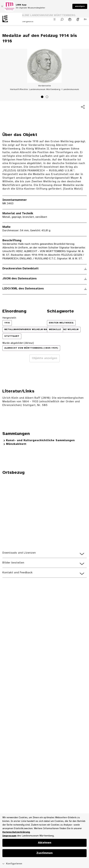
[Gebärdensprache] (78, 19)
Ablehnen (45, 843)
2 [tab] (47, 97)
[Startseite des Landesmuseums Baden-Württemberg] (11, 20)
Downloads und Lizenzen (19, 553)
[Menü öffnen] (55, 19)
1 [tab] (43, 97)
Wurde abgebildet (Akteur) (18, 343)
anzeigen (80, 6)
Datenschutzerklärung (16, 832)
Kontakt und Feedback (18, 573)
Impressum (9, 836)
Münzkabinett (16, 444)
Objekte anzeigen (44, 358)
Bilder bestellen (13, 563)
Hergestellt (9, 318)
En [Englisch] (85, 19)
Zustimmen (44, 853)
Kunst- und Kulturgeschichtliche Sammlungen (40, 440)
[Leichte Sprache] (70, 19)
